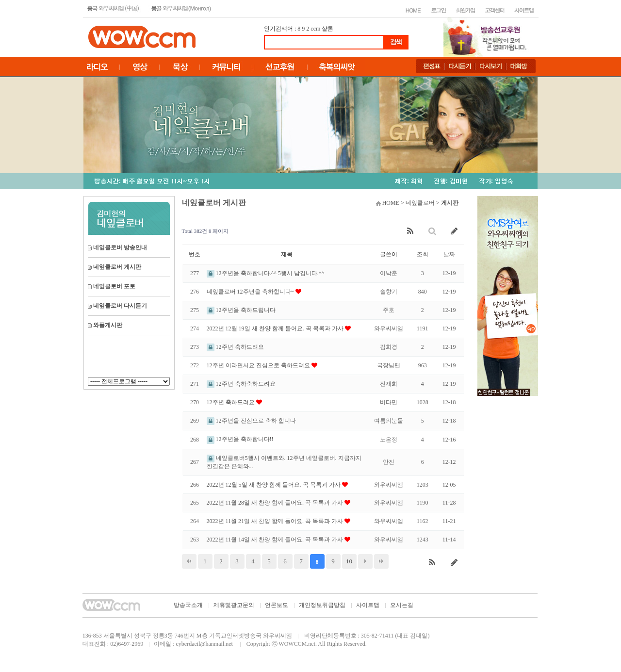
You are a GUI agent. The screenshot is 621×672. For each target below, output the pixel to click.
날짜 (449, 254)
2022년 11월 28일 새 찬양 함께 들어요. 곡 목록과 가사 (276, 503)
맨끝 (381, 561)
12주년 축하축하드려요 (241, 384)
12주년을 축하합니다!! (240, 439)
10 (349, 561)
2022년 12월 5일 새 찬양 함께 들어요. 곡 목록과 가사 (274, 485)
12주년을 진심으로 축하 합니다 (251, 421)
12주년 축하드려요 (235, 347)
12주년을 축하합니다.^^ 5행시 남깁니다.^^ (266, 273)
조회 (423, 254)
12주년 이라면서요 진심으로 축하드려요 (259, 365)
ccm (315, 29)
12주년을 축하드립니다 (241, 310)
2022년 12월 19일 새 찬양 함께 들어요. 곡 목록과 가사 (276, 328)
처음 (189, 561)
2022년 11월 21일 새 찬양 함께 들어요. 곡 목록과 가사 (276, 521)
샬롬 (327, 29)
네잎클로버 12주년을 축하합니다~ (251, 292)
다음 (365, 561)
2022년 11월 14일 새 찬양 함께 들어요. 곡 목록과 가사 (276, 540)
